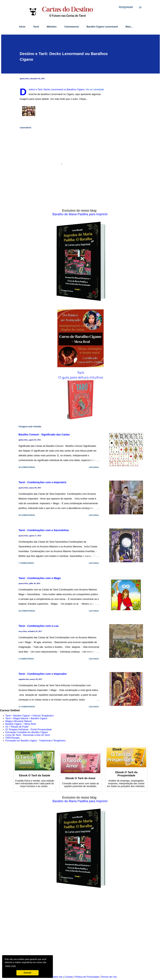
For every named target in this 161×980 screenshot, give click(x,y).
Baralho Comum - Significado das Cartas (44, 434)
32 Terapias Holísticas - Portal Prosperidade (28, 729)
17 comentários (27, 707)
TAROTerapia (12, 738)
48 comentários (27, 467)
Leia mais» (94, 467)
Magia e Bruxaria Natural (18, 721)
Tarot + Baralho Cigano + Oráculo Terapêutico (29, 716)
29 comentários (27, 611)
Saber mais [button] (10, 966)
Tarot (36, 27)
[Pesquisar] (126, 7)
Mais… (129, 27)
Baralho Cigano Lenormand (102, 27)
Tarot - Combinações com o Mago (40, 578)
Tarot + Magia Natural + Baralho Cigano (26, 718)
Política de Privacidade (87, 977)
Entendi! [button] (27, 973)
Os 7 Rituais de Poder (17, 727)
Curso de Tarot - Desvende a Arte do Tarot (28, 735)
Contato (69, 977)
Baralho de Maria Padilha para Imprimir (80, 214)
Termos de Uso (109, 977)
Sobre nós (57, 977)
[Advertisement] (79, 934)
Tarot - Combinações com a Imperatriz (42, 482)
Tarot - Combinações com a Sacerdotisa (44, 530)
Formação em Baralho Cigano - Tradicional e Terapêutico (35, 741)
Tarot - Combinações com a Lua (38, 626)
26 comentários (27, 515)
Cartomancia (72, 27)
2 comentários (26, 659)
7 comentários (26, 563)
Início (22, 27)
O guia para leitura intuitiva (81, 378)
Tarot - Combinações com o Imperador (43, 674)
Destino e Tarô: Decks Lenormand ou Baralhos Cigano (57, 89)
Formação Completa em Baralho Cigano (27, 732)
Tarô (80, 373)
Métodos (52, 27)
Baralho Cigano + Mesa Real (21, 724)
